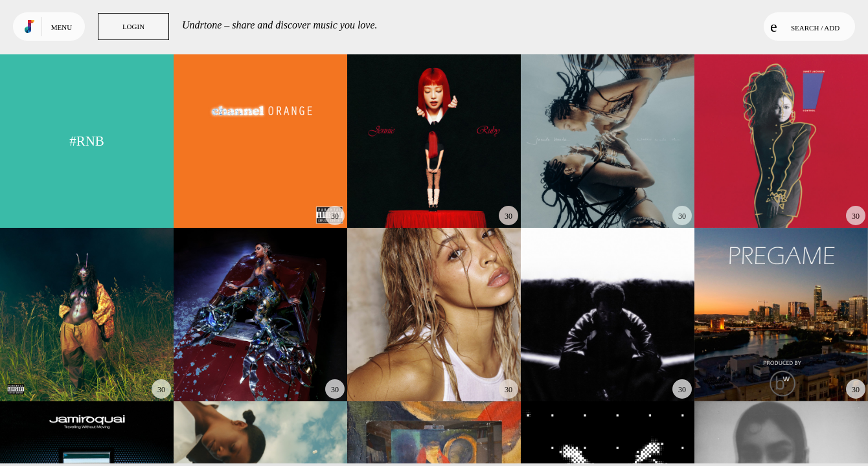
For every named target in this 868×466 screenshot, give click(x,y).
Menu (62, 27)
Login (133, 27)
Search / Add (805, 27)
